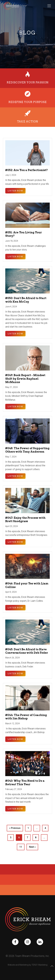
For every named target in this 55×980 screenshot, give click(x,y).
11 (21, 847)
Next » (32, 847)
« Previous (15, 828)
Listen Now (15, 191)
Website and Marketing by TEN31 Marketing (27, 965)
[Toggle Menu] (49, 6)
